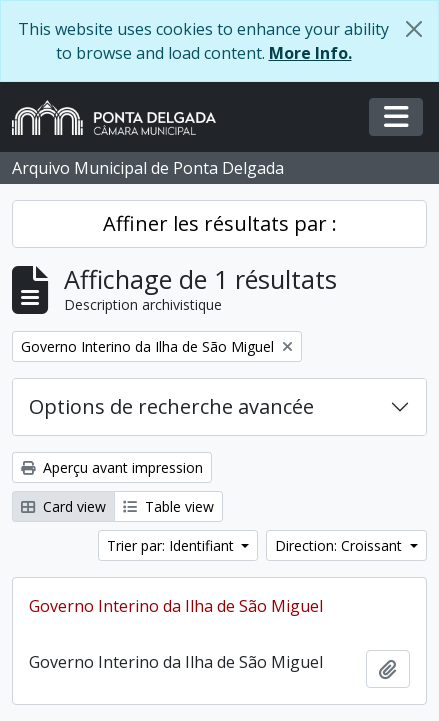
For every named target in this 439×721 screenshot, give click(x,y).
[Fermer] (414, 29)
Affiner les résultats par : (220, 223)
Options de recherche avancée (171, 406)
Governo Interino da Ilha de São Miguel (176, 606)
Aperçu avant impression (112, 467)
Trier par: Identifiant (172, 545)
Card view (63, 506)
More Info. (310, 53)
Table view (168, 506)
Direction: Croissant (340, 545)
